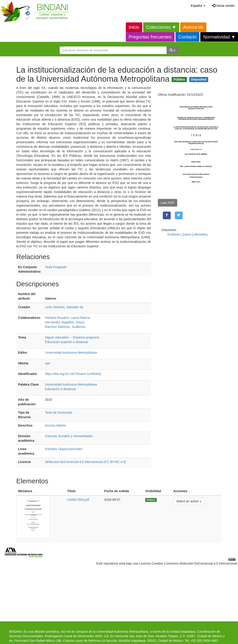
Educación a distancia (60, 389)
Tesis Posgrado (56, 267)
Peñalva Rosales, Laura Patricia (67, 318)
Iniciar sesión (223, 6)
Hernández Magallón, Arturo (65, 322)
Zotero (187, 234)
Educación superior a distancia (66, 342)
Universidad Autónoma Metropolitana (71, 353)
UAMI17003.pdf (78, 500)
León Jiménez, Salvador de (64, 307)
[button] (198, 6)
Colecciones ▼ (161, 27)
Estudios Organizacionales (64, 449)
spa (48, 363)
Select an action (189, 501)
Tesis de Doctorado (58, 413)
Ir (173, 50)
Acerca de (193, 27)
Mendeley (201, 234)
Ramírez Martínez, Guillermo (65, 327)
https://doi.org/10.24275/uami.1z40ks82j (73, 374)
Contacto (187, 37)
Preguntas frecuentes (150, 37)
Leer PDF (168, 203)
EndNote (174, 234)
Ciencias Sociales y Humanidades (69, 436)
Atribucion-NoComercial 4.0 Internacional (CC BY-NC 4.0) (85, 462)
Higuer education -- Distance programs (72, 337)
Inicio (134, 27)
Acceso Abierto (55, 425)
